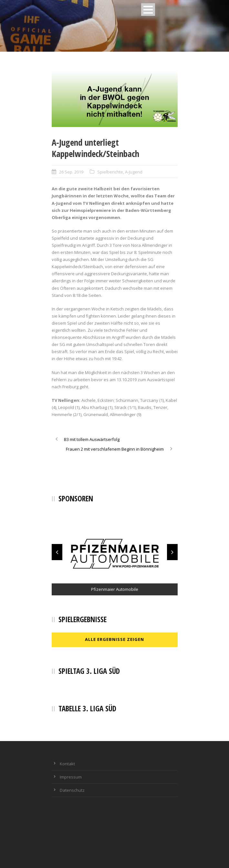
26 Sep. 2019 (71, 172)
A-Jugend (134, 172)
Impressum (71, 777)
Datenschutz (72, 790)
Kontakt (67, 764)
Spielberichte (110, 172)
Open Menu (148, 10)
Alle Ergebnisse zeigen (114, 639)
